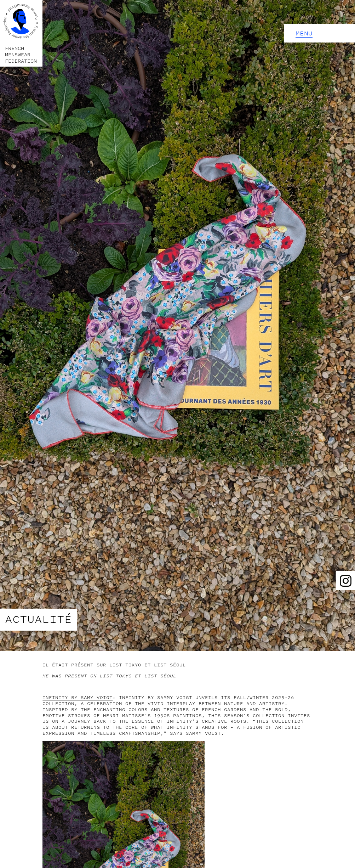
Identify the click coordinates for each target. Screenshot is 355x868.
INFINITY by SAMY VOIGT (78, 697)
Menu (304, 33)
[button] (319, 33)
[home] (21, 33)
